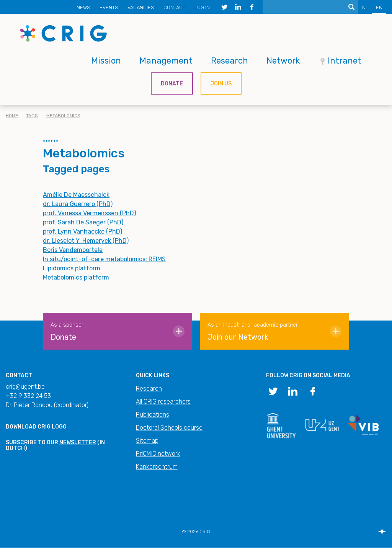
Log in (202, 7)
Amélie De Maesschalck (76, 195)
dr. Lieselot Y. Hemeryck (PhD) (86, 241)
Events (109, 7)
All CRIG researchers (163, 402)
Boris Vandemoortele (73, 250)
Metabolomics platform (76, 277)
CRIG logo (52, 427)
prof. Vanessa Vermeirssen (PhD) (89, 213)
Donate (172, 84)
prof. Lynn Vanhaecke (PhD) (82, 231)
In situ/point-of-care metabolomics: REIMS (104, 259)
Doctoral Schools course (169, 428)
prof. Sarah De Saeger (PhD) (83, 222)
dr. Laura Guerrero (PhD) (78, 204)
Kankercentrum (157, 467)
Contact (174, 7)
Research (229, 61)
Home (12, 116)
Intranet (345, 61)
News (83, 7)
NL (365, 7)
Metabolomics (63, 116)
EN (379, 7)
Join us (221, 84)
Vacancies (141, 7)
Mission (106, 61)
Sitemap (147, 441)
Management (166, 61)
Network (283, 61)
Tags (32, 116)
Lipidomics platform (72, 268)
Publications (153, 415)
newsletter (78, 442)
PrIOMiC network (158, 454)
